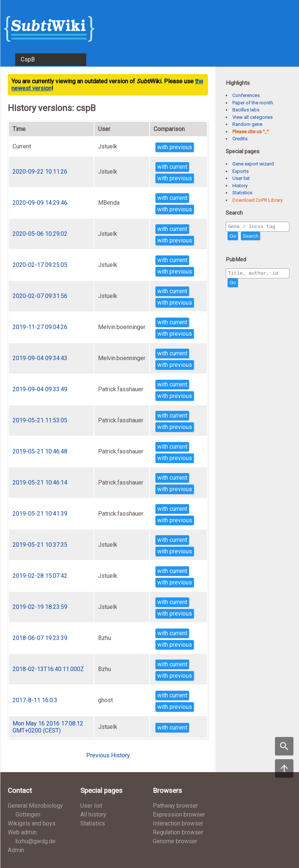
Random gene (247, 124)
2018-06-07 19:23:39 (40, 638)
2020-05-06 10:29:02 (40, 234)
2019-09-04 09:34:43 (40, 358)
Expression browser (179, 815)
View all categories (253, 117)
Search (251, 237)
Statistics (242, 193)
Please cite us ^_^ (251, 132)
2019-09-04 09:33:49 (40, 389)
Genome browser (175, 841)
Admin (16, 850)
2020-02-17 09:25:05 (40, 265)
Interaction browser (178, 823)
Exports (241, 171)
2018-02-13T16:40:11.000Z (48, 669)
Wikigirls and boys (32, 823)
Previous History (108, 755)
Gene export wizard (253, 164)
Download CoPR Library (258, 200)
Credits (240, 139)
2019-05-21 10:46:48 (40, 451)
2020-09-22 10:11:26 (40, 172)
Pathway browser (175, 806)
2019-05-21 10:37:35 (40, 545)
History (240, 186)
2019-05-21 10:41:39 (40, 514)
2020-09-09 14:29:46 (40, 203)
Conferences (246, 95)
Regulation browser (178, 832)
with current (172, 167)
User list (241, 178)
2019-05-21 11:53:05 (40, 420)
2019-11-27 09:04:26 (40, 327)
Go (233, 237)
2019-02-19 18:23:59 (40, 607)
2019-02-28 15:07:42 (40, 576)
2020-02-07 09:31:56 (40, 296)
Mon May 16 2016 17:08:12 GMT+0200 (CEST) (48, 727)
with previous (175, 147)
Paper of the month (253, 103)
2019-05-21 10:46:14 (40, 482)
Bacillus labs (246, 110)
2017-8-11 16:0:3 (35, 700)
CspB (28, 59)
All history (93, 815)
